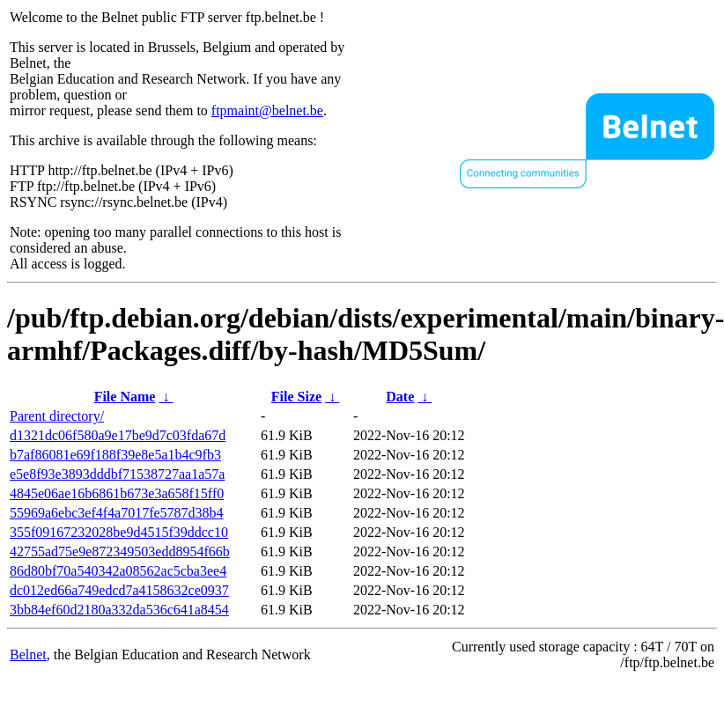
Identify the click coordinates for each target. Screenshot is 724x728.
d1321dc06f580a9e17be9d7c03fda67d (118, 435)
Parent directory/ (57, 416)
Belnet (28, 654)
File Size (296, 397)
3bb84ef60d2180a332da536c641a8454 (119, 610)
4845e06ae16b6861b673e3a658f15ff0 (117, 493)
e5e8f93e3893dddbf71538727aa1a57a (117, 474)
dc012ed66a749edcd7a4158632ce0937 (119, 590)
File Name (125, 397)
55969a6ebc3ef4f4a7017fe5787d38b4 (117, 513)
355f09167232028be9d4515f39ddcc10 (119, 532)
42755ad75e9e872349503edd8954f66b (120, 552)
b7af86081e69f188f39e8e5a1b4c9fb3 (115, 455)
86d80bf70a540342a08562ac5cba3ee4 (118, 571)
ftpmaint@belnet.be (267, 110)
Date (400, 397)
